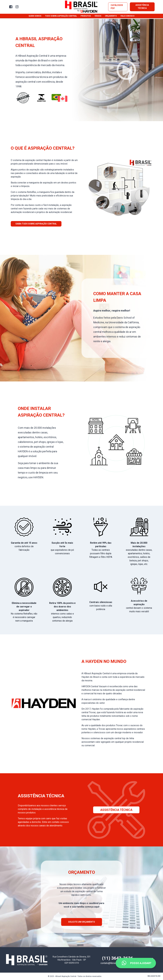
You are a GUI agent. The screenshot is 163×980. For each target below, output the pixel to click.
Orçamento (111, 16)
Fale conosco (127, 16)
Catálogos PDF (117, 7)
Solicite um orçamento (82, 922)
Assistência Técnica (142, 7)
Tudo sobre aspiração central (61, 16)
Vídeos (98, 16)
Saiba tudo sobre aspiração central (36, 224)
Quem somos (35, 16)
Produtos (86, 16)
